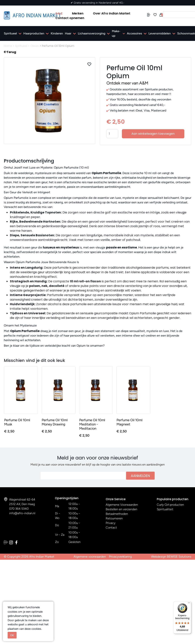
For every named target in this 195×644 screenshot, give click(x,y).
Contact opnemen (70, 18)
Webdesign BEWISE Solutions (171, 557)
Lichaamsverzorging (92, 33)
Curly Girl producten (170, 505)
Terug (10, 52)
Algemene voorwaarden (90, 557)
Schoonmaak (186, 33)
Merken (78, 13)
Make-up (116, 33)
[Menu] (189, 604)
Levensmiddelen (160, 33)
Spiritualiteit (165, 509)
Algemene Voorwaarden (122, 505)
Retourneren (114, 518)
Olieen (35, 46)
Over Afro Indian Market (112, 13)
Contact (111, 527)
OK (12, 635)
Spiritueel (10, 33)
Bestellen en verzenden (121, 509)
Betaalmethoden (117, 514)
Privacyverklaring (120, 557)
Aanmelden (140, 476)
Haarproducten (34, 33)
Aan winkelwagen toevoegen (153, 134)
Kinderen (57, 33)
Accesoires (134, 33)
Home (8, 46)
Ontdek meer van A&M (127, 83)
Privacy (111, 523)
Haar (68, 33)
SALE (59, 13)
